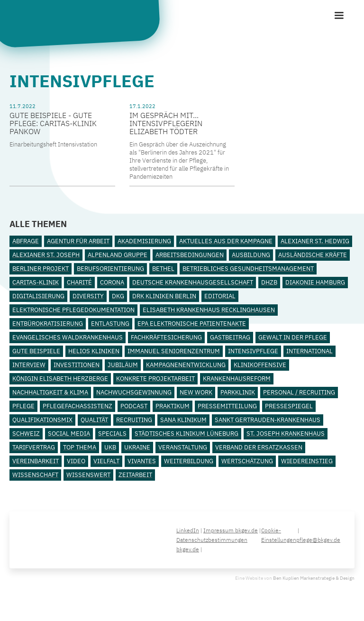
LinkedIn (188, 530)
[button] (339, 16)
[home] (83, 22)
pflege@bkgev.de (318, 540)
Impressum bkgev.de (231, 530)
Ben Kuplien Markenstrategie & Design (314, 578)
